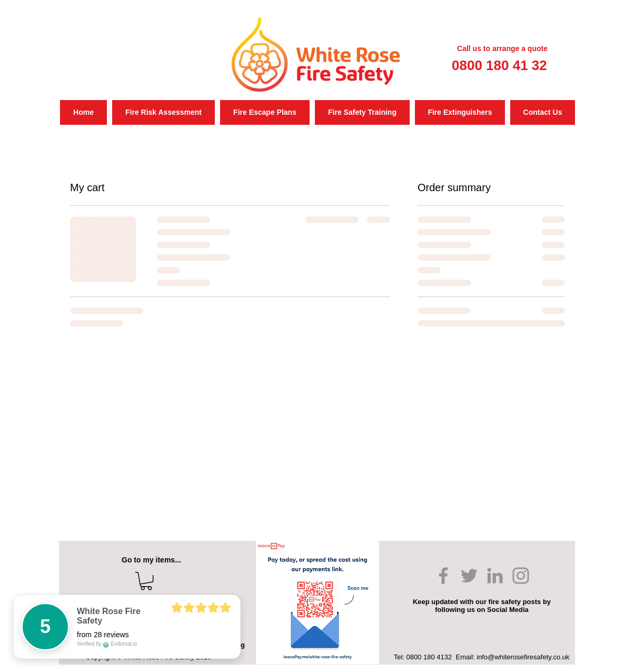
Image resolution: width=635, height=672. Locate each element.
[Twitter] (469, 576)
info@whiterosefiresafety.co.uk (523, 657)
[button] (146, 581)
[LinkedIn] (495, 576)
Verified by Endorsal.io (107, 644)
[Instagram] (521, 576)
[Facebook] (443, 576)
